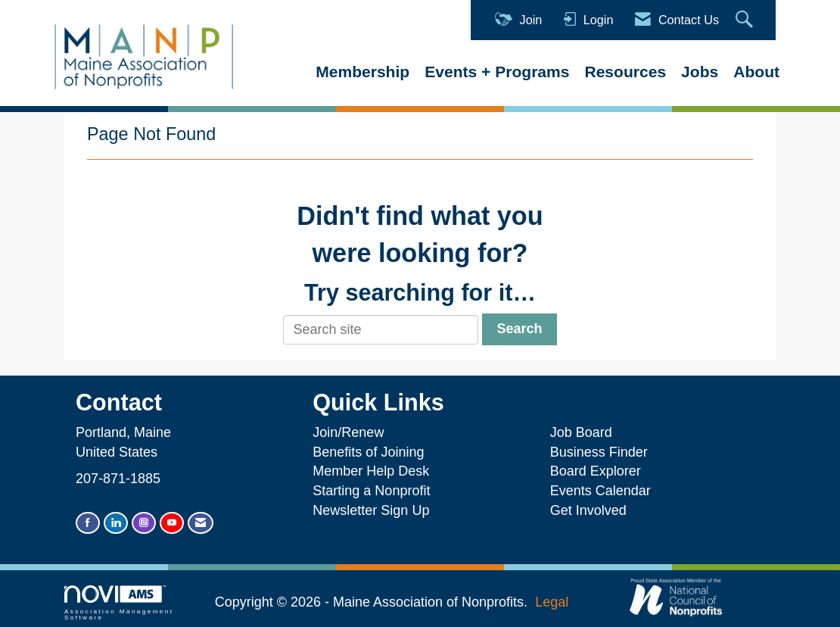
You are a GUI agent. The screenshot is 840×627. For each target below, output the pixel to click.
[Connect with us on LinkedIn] (116, 523)
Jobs (700, 72)
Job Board (585, 432)
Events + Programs (497, 72)
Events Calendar (600, 491)
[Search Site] (746, 20)
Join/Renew (348, 432)
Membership (362, 72)
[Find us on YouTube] (172, 523)
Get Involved (588, 510)
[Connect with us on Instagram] (144, 523)
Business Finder (603, 452)
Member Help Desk (371, 471)
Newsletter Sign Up (371, 510)
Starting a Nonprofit (371, 491)
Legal (552, 602)
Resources (625, 72)
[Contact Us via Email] (201, 523)
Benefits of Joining (368, 452)
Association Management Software (119, 603)
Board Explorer (596, 471)
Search (519, 329)
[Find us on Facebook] (88, 523)
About (756, 72)
